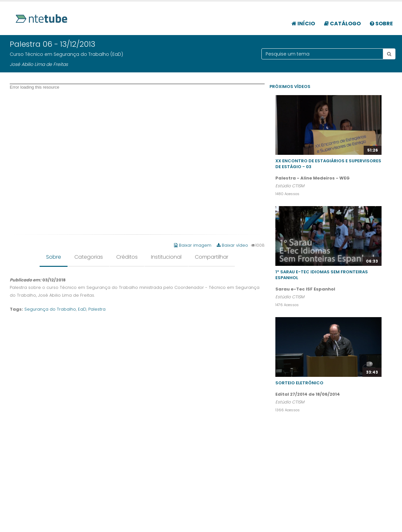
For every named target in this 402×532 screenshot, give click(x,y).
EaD (82, 309)
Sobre (381, 24)
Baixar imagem (193, 245)
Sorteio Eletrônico (299, 383)
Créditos (127, 257)
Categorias (89, 257)
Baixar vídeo (232, 245)
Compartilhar (212, 257)
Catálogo (342, 24)
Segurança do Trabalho (50, 309)
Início (303, 24)
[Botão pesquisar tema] (389, 54)
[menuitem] (303, 20)
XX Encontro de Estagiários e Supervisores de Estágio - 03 (328, 164)
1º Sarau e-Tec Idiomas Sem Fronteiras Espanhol (322, 275)
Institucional (166, 257)
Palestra (97, 309)
